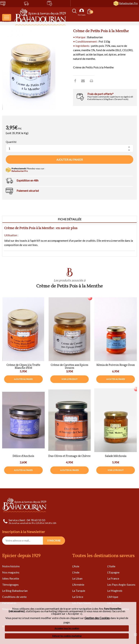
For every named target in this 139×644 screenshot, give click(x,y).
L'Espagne (113, 572)
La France (113, 578)
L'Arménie (78, 584)
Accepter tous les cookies (67, 628)
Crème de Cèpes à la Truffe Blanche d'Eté (23, 367)
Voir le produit (69, 379)
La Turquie (79, 591)
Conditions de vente (14, 597)
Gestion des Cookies (97, 618)
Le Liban (77, 578)
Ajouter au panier (70, 160)
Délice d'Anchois (23, 456)
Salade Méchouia (116, 456)
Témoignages (10, 584)
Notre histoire (11, 566)
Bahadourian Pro (128, 3)
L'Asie (76, 566)
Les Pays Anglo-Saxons (121, 584)
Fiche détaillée (70, 219)
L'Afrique (113, 597)
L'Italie (111, 566)
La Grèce (78, 597)
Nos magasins (11, 572)
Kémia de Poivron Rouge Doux (116, 365)
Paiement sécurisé (28, 191)
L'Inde (76, 572)
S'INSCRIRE (54, 540)
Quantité (11, 142)
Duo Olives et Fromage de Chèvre (69, 456)
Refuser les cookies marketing (67, 636)
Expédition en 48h (27, 180)
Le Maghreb (115, 591)
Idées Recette (11, 578)
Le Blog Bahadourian (15, 591)
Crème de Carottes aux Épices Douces (69, 367)
